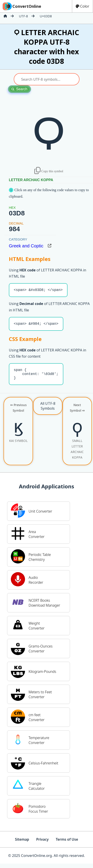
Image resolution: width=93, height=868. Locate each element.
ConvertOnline (21, 6)
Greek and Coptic (26, 246)
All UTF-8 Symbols (48, 410)
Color (82, 6)
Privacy (42, 844)
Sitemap (22, 844)
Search (19, 89)
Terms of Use (67, 844)
